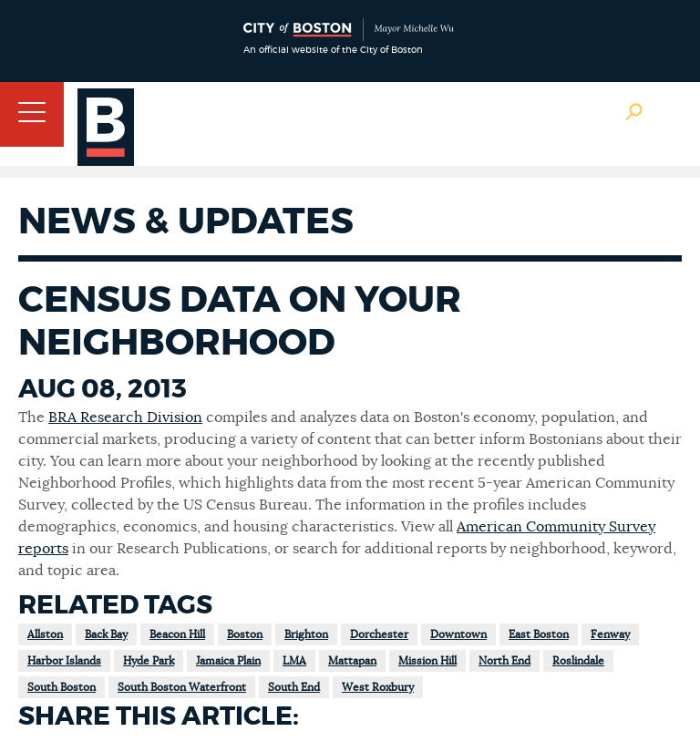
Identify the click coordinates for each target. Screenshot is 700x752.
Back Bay (106, 634)
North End (504, 661)
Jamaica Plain (228, 661)
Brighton (306, 634)
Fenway (610, 634)
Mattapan (352, 661)
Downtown (458, 634)
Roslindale (578, 661)
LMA (294, 661)
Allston (45, 634)
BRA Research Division (125, 417)
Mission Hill (427, 661)
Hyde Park (149, 661)
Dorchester (379, 634)
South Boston (62, 687)
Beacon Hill (177, 634)
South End (294, 687)
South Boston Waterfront (182, 687)
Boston (245, 634)
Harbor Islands (64, 661)
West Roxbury (378, 687)
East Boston (539, 634)
